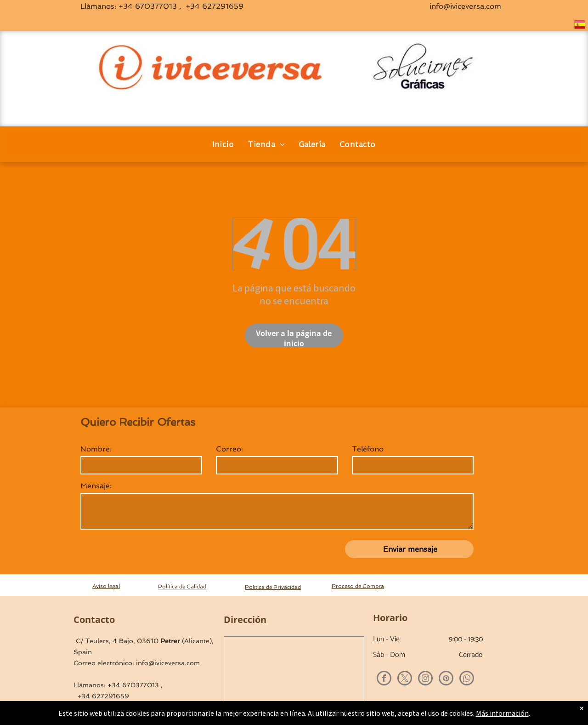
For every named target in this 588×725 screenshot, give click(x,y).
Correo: (229, 449)
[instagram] (425, 679)
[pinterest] (446, 679)
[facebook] (384, 679)
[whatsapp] (467, 679)
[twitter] (405, 679)
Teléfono (368, 449)
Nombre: (96, 449)
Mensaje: (96, 486)
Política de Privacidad (273, 587)
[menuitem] (223, 144)
